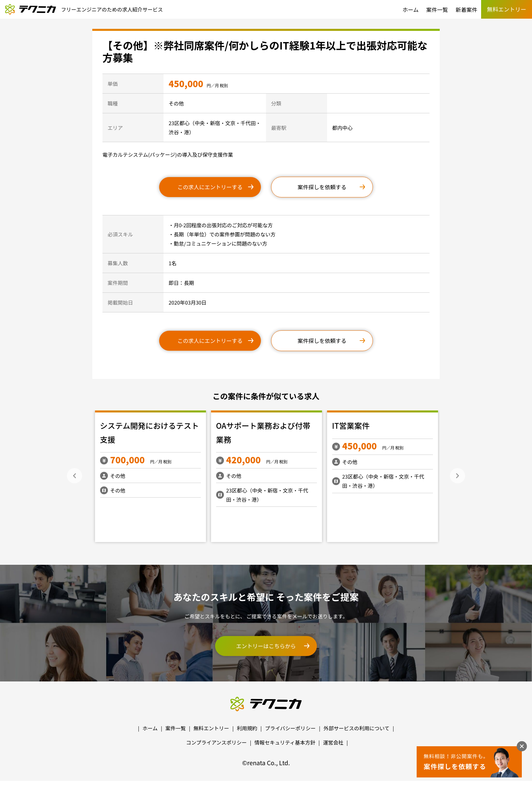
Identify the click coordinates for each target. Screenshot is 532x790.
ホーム (411, 9)
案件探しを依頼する (322, 187)
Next (458, 476)
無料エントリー (211, 728)
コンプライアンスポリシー (217, 742)
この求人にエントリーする (210, 187)
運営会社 (333, 742)
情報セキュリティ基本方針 (285, 742)
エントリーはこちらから (266, 646)
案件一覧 (437, 9)
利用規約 (247, 728)
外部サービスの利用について (356, 728)
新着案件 (467, 9)
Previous (74, 476)
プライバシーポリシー (290, 728)
